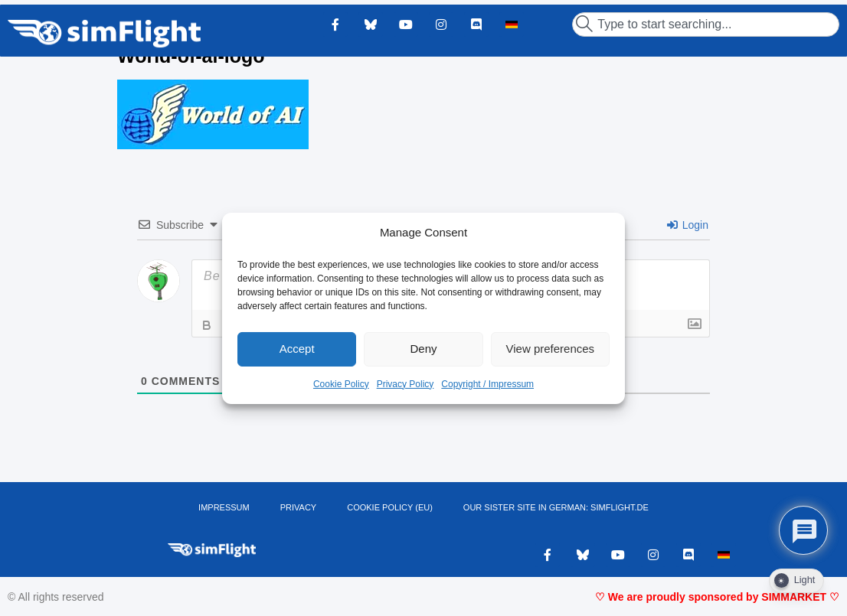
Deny (423, 349)
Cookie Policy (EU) (390, 507)
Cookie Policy (341, 384)
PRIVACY (298, 507)
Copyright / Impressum (487, 384)
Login (688, 225)
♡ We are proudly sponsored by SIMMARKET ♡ (717, 597)
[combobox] (706, 24)
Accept (297, 349)
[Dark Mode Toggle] (796, 581)
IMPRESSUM (224, 507)
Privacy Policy (406, 384)
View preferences (551, 349)
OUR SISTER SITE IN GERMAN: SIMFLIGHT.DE (556, 507)
